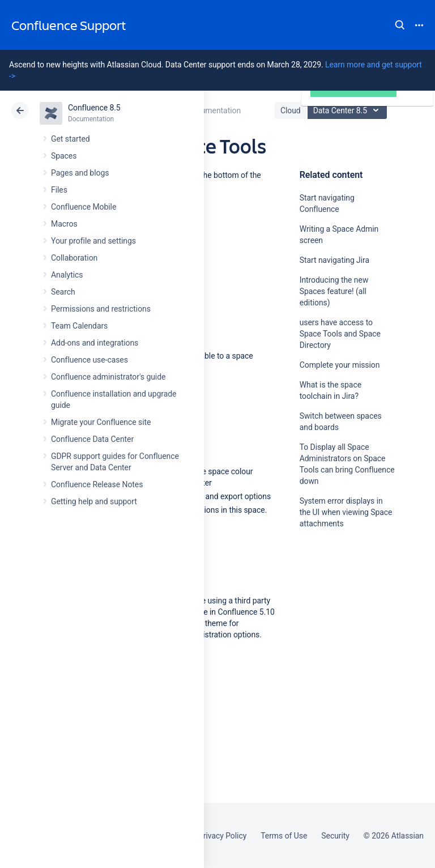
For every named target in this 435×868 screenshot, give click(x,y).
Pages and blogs (80, 173)
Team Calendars (79, 326)
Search (400, 25)
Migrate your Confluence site (101, 422)
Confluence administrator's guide (108, 377)
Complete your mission (340, 365)
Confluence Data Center (92, 439)
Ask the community (339, 635)
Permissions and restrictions (101, 309)
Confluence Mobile (84, 207)
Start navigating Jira (334, 260)
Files (59, 190)
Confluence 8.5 (94, 108)
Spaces (64, 156)
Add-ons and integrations (95, 343)
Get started (71, 139)
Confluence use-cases (89, 360)
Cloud (291, 110)
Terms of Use (284, 836)
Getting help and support (94, 501)
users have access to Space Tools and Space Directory (340, 334)
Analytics (67, 275)
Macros (64, 224)
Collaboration (74, 258)
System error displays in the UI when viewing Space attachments (346, 512)
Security (335, 836)
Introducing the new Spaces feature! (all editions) (334, 291)
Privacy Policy (222, 836)
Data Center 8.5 (349, 110)
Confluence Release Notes (97, 484)
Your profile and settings (93, 241)
